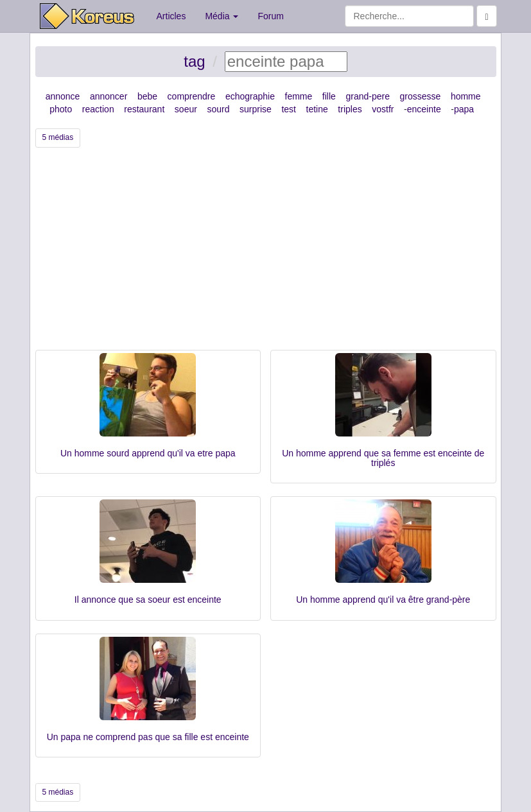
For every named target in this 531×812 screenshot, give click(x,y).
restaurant (144, 109)
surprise (256, 109)
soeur (186, 109)
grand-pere (368, 96)
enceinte (424, 109)
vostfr (383, 109)
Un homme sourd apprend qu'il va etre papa (148, 453)
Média (222, 16)
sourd (218, 109)
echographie (250, 96)
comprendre (192, 96)
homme (466, 96)
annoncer (109, 96)
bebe (147, 96)
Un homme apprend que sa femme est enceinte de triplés (383, 458)
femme (299, 96)
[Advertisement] (266, 254)
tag (194, 61)
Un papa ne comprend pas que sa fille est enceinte (148, 737)
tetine (317, 109)
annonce (63, 96)
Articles (171, 16)
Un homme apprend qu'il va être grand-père (383, 600)
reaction (98, 109)
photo (61, 109)
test (289, 109)
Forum (270, 16)
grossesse (421, 96)
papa (464, 109)
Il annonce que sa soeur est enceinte (148, 600)
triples (350, 109)
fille (329, 96)
